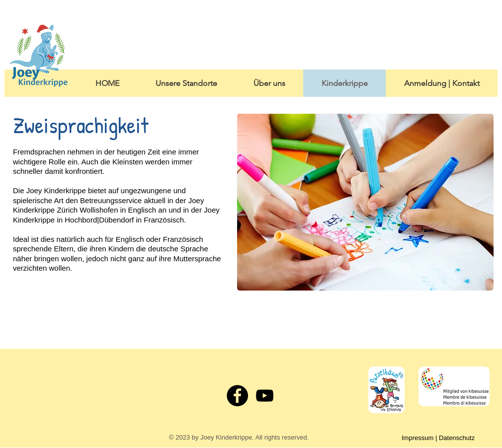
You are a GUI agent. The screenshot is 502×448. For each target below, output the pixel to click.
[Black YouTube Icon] (265, 396)
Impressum (418, 438)
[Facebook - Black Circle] (237, 396)
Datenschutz (457, 438)
